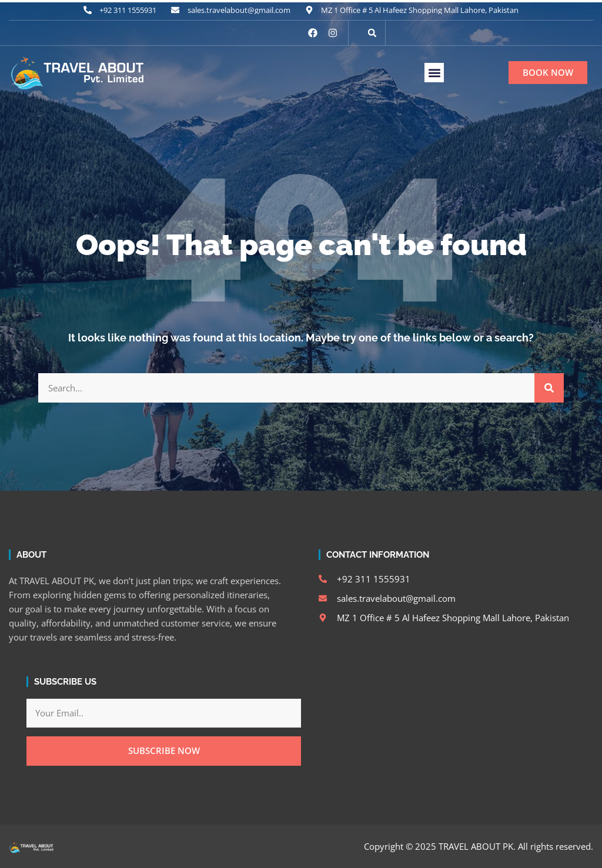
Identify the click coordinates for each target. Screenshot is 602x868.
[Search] (549, 388)
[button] (372, 33)
